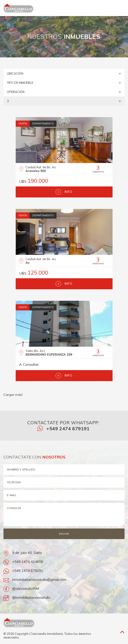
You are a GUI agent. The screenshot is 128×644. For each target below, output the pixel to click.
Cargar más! (13, 395)
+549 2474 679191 (64, 429)
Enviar (64, 534)
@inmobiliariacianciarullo (27, 598)
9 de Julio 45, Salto (23, 553)
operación (64, 92)
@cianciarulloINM (21, 589)
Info (64, 192)
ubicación (64, 74)
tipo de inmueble (64, 83)
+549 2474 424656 (23, 562)
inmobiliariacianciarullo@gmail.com (35, 580)
